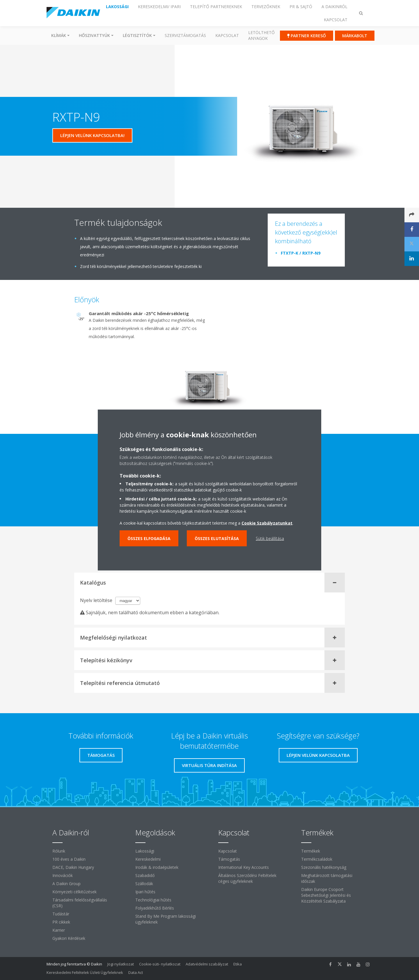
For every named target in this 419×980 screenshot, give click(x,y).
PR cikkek (61, 922)
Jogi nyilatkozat (121, 964)
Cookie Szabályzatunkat (267, 523)
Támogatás (229, 859)
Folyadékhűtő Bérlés (155, 908)
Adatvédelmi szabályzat (207, 964)
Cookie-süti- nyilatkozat (160, 964)
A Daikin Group (66, 884)
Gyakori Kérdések (69, 938)
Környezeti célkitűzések (74, 892)
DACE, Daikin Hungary (73, 867)
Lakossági (145, 851)
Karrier (59, 930)
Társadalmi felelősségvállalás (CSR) (80, 903)
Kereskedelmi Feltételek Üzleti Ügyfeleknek (85, 972)
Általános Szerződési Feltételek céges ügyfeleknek (247, 878)
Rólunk (59, 851)
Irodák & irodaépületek (157, 867)
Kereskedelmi (148, 859)
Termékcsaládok (317, 859)
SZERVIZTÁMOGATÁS (185, 35)
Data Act (136, 972)
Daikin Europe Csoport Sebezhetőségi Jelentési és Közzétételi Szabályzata (326, 895)
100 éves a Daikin (69, 859)
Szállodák (144, 884)
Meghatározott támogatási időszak (327, 878)
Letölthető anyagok (261, 35)
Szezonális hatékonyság (324, 867)
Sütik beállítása (270, 538)
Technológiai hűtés (153, 900)
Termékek (311, 851)
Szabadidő (145, 875)
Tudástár (61, 914)
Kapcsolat (227, 35)
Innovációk (63, 875)
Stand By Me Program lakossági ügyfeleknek (166, 919)
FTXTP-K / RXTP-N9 (301, 253)
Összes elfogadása (149, 538)
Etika (238, 964)
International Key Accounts (244, 867)
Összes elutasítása (217, 538)
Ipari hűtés (145, 892)
